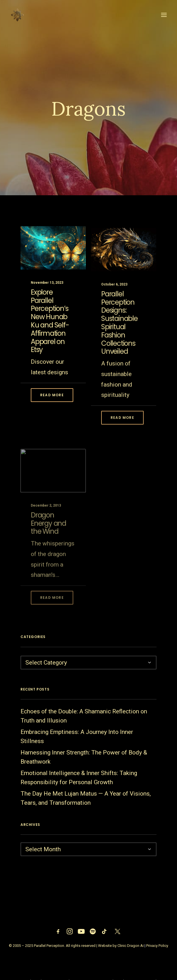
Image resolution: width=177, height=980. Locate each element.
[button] (164, 15)
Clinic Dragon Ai (131, 946)
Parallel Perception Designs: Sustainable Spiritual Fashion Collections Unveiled (119, 340)
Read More (52, 400)
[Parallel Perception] (17, 15)
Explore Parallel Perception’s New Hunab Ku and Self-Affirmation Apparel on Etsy (50, 326)
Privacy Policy (157, 946)
